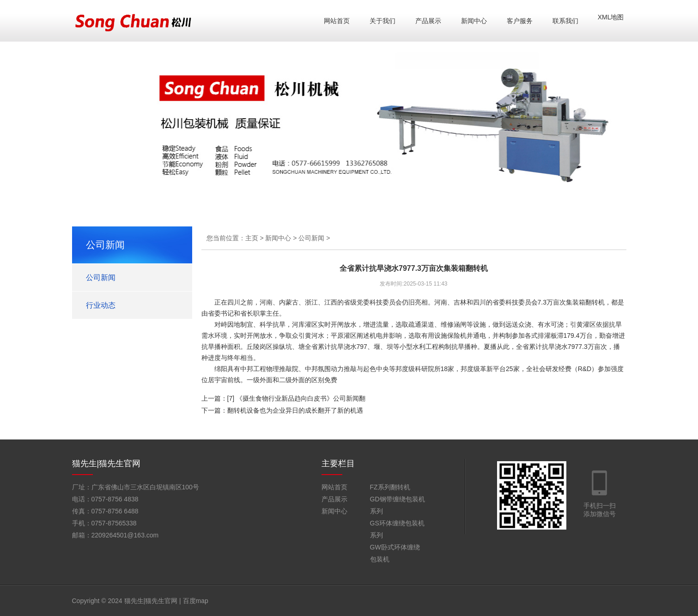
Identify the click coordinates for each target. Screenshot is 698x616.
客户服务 (520, 21)
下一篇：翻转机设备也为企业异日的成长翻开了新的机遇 (282, 410)
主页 (252, 238)
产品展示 (428, 21)
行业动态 (101, 305)
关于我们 (382, 21)
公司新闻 (101, 278)
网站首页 (337, 21)
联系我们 (565, 21)
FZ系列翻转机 (390, 487)
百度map (196, 601)
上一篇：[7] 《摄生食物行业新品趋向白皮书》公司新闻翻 (283, 398)
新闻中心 (474, 21)
